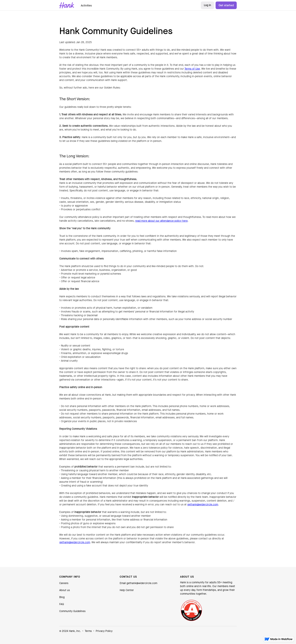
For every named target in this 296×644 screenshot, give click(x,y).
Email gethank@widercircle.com (138, 583)
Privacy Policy (104, 631)
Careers (64, 583)
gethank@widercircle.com (203, 505)
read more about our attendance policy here (161, 221)
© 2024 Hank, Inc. (70, 631)
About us (65, 590)
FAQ (62, 604)
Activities (86, 6)
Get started (226, 5)
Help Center (127, 590)
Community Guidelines (72, 611)
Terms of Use (192, 69)
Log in (207, 5)
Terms (88, 631)
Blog (62, 597)
